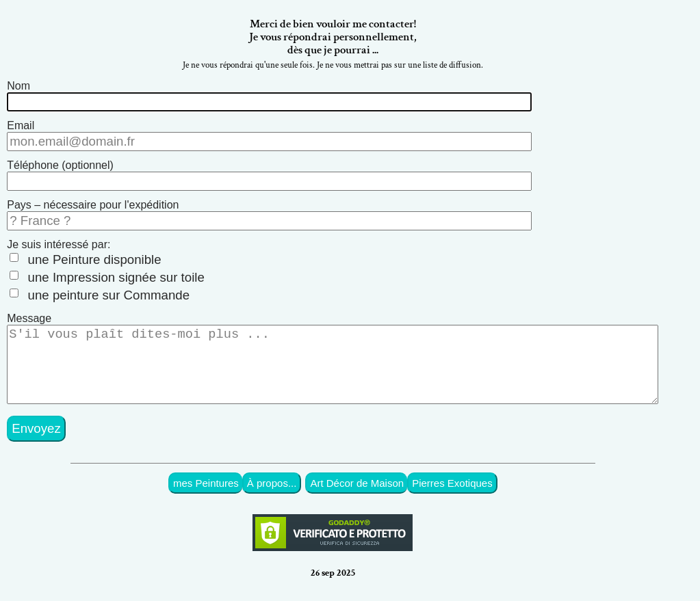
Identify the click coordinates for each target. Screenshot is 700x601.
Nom (18, 86)
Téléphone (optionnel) (60, 165)
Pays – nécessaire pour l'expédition (93, 205)
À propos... (272, 493)
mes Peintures (206, 493)
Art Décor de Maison (357, 493)
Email (21, 125)
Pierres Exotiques (452, 493)
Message (29, 318)
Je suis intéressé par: (59, 244)
